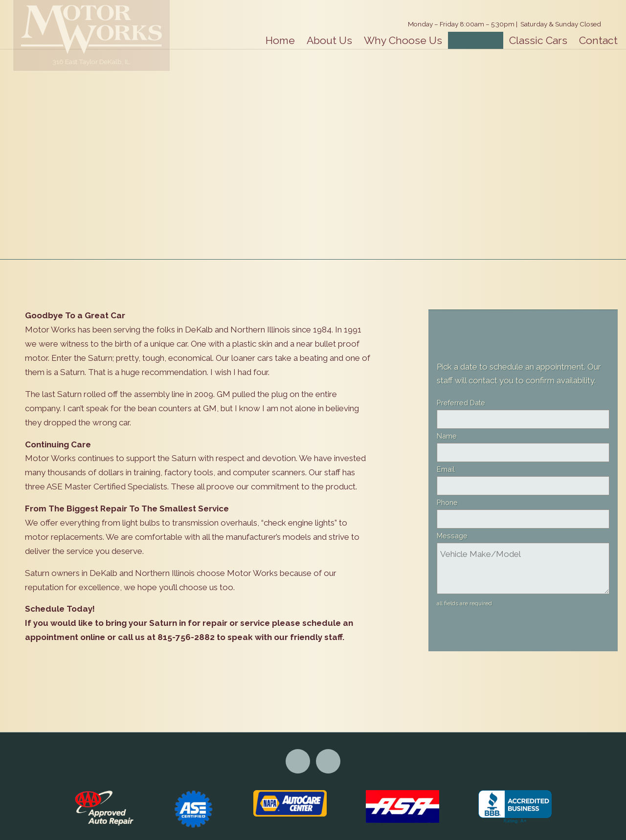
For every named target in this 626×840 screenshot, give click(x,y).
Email (446, 469)
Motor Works (91, 29)
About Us (329, 40)
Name (447, 436)
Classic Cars (538, 40)
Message (452, 536)
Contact (598, 40)
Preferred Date (461, 403)
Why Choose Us (403, 40)
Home (280, 40)
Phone (447, 502)
